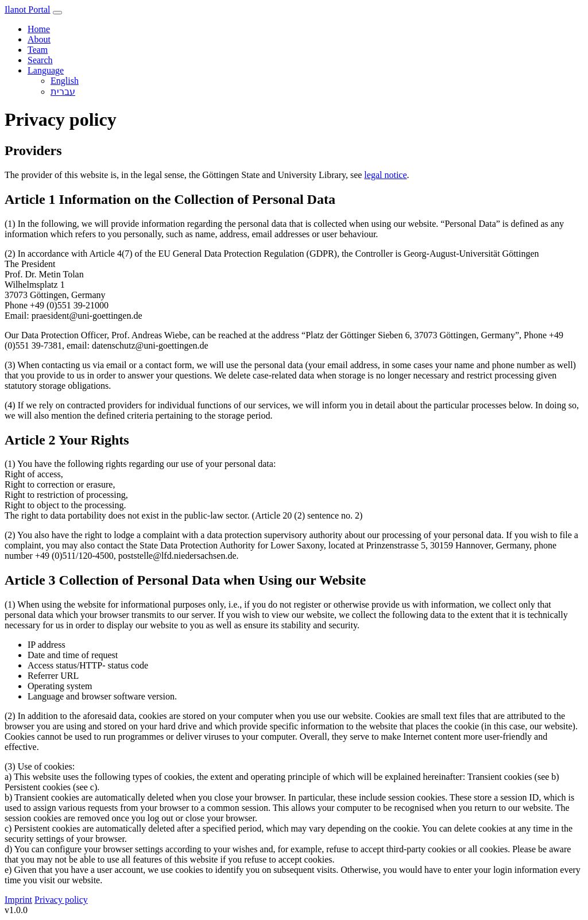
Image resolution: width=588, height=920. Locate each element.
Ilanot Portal (28, 9)
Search (40, 60)
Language (46, 70)
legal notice (385, 175)
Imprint (18, 900)
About (39, 39)
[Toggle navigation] (57, 13)
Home (39, 29)
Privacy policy (61, 900)
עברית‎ (63, 92)
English (65, 81)
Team (38, 50)
